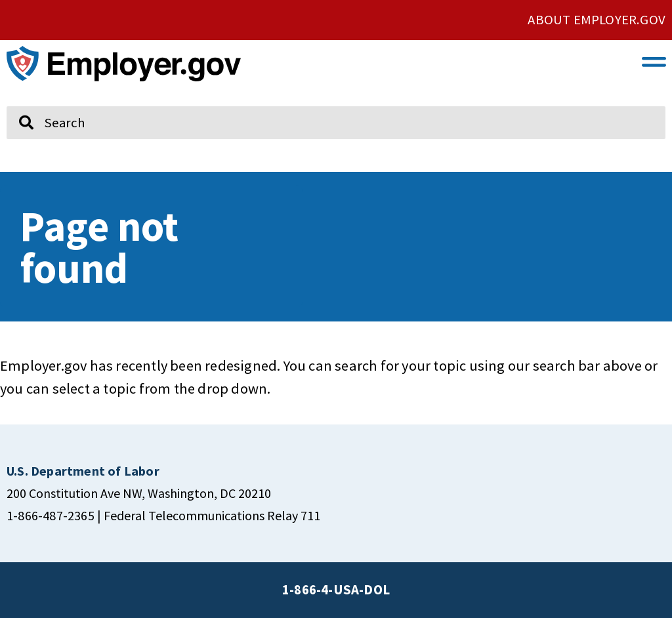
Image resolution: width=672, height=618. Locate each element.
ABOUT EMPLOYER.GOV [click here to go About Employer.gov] (597, 20)
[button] (654, 61)
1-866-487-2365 (51, 515)
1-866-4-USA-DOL (336, 590)
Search (17, 100)
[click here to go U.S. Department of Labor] (83, 471)
